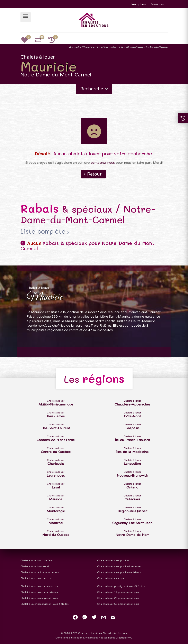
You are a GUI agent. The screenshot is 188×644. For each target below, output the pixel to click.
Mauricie (117, 47)
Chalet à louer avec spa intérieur (39, 586)
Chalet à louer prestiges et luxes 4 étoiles (44, 604)
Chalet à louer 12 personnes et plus (118, 592)
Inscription (138, 4)
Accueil (74, 47)
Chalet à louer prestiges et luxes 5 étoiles (121, 586)
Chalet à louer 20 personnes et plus (118, 598)
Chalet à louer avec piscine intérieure (119, 566)
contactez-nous (103, 163)
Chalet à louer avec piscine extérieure (119, 572)
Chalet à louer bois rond (35, 566)
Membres (157, 4)
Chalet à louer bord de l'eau (37, 560)
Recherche (95, 89)
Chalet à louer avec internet (37, 578)
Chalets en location (95, 47)
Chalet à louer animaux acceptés (40, 572)
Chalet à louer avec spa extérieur (40, 592)
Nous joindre (106, 638)
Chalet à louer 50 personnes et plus (118, 604)
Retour (94, 174)
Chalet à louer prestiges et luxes (39, 598)
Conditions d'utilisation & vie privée (76, 638)
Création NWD (124, 638)
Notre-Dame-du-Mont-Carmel (147, 47)
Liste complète (43, 231)
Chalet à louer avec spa (111, 578)
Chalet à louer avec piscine (113, 560)
